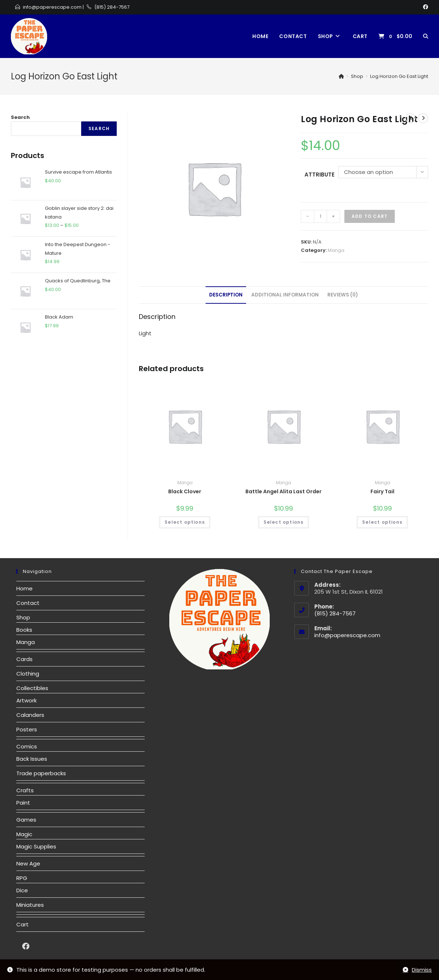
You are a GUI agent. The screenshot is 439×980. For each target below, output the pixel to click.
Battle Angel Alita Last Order (283, 491)
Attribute (320, 175)
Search (20, 117)
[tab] (226, 295)
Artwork (26, 700)
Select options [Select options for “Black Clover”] (185, 522)
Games (26, 820)
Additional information (285, 295)
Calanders (30, 715)
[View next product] (423, 118)
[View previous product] (410, 118)
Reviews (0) (343, 295)
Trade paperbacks (41, 773)
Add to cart (370, 216)
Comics (27, 746)
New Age (28, 863)
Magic (24, 834)
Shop (23, 617)
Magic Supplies (36, 846)
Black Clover (185, 491)
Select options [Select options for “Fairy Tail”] (382, 522)
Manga (336, 250)
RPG (22, 878)
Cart (22, 924)
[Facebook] (424, 7)
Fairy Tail (382, 491)
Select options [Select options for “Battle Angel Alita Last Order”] (284, 522)
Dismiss (422, 970)
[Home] (341, 76)
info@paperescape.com (52, 7)
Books (24, 630)
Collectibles (32, 688)
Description (226, 295)
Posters (27, 729)
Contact (28, 603)
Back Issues (32, 759)
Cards (24, 659)
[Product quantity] (320, 216)
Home (24, 588)
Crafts (25, 790)
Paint (23, 803)
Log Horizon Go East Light (399, 76)
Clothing (28, 674)
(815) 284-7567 (112, 7)
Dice (22, 890)
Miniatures (30, 905)
